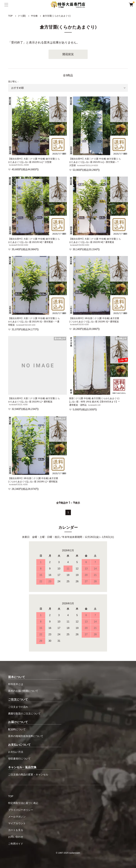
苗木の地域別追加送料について (26, 736)
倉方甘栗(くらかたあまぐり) (57, 16)
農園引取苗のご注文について (24, 714)
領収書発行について (19, 759)
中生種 (34, 16)
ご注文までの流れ (18, 707)
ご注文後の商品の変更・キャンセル (28, 775)
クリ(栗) (22, 16)
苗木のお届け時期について (23, 691)
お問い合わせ (16, 837)
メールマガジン (17, 817)
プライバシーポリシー (21, 810)
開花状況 (68, 54)
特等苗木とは (16, 684)
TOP (10, 16)
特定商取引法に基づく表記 (23, 803)
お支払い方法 (16, 752)
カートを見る (16, 830)
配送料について (17, 729)
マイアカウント (17, 823)
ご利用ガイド (16, 844)
